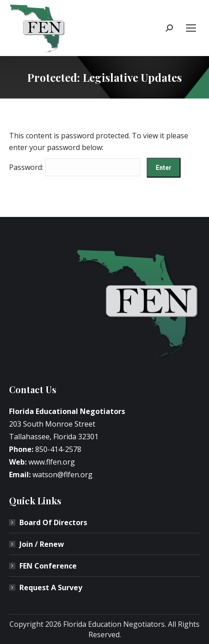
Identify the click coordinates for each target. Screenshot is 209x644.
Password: (75, 167)
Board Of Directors (53, 522)
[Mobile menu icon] (191, 28)
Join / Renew (42, 544)
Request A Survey (51, 588)
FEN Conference (48, 566)
